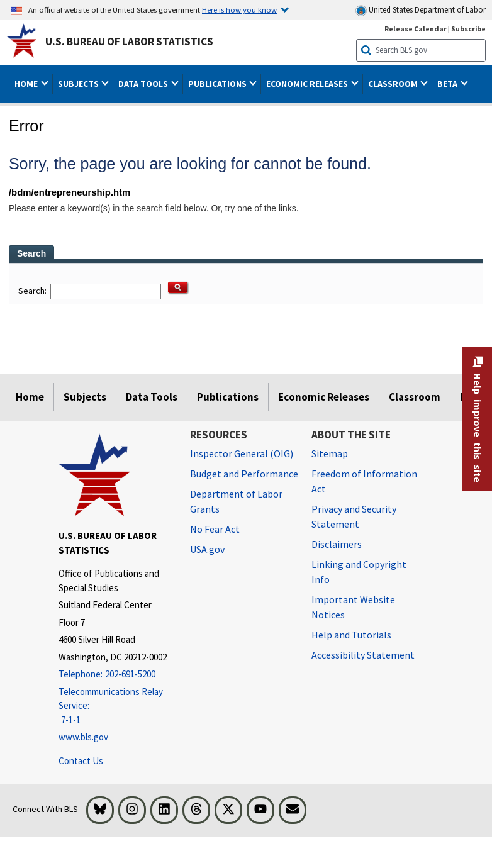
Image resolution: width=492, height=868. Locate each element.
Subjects (85, 397)
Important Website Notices (353, 607)
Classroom (415, 397)
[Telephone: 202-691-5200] (115, 675)
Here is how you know (239, 9)
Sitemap (330, 453)
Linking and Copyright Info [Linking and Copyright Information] (359, 572)
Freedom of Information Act (364, 481)
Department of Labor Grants (236, 501)
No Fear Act (215, 529)
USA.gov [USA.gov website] (207, 549)
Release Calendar (416, 29)
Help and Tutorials (351, 635)
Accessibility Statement (363, 655)
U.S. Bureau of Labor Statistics (129, 42)
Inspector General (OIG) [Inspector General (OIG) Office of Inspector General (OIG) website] (242, 453)
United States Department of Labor (421, 10)
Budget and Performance (244, 474)
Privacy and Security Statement (354, 516)
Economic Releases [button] (308, 84)
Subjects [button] (79, 84)
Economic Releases (324, 397)
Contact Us (81, 761)
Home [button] (27, 84)
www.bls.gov (83, 737)
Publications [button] (218, 84)
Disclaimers (337, 544)
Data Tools (152, 397)
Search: (33, 291)
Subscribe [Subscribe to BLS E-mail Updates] (468, 29)
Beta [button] (448, 84)
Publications (228, 397)
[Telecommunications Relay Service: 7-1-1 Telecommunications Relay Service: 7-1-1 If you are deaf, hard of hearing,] (115, 706)
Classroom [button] (394, 84)
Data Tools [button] (144, 84)
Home (30, 397)
